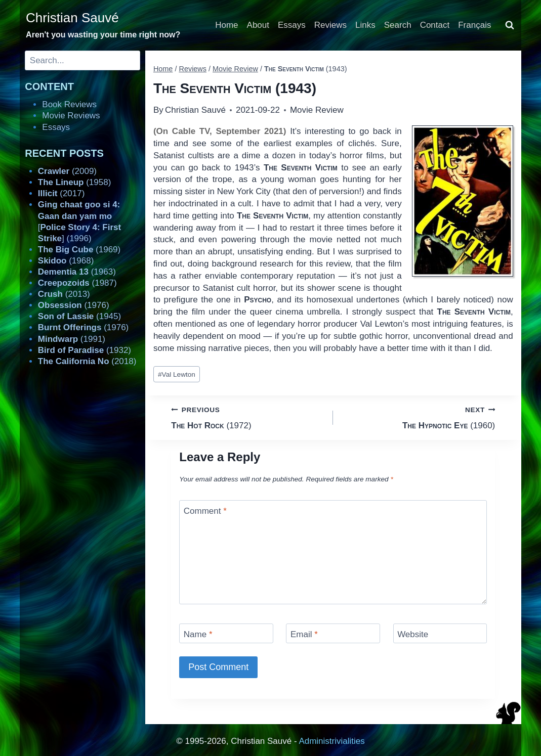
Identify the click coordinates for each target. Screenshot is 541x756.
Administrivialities (331, 741)
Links (365, 25)
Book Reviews (69, 104)
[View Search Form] (510, 25)
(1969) (79, 250)
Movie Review (317, 110)
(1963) (77, 272)
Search (398, 25)
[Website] (440, 633)
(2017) (61, 193)
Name (198, 634)
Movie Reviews (71, 116)
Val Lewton (177, 374)
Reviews (330, 25)
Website (413, 634)
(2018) (87, 361)
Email (304, 634)
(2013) (64, 294)
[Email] (333, 633)
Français (474, 25)
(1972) (248, 417)
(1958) (75, 182)
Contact (435, 25)
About (258, 25)
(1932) (85, 350)
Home (226, 25)
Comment (205, 511)
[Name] (226, 633)
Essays (292, 25)
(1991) (72, 339)
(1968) (66, 261)
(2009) (67, 171)
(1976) (74, 305)
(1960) (418, 417)
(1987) (77, 283)
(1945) (79, 316)
